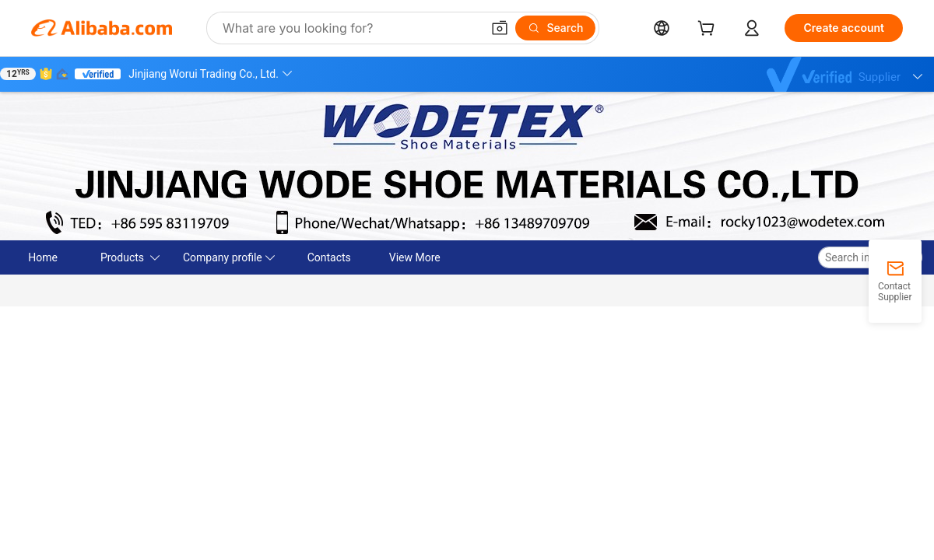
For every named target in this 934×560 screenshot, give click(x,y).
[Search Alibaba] (350, 28)
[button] (500, 28)
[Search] (555, 28)
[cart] (709, 30)
